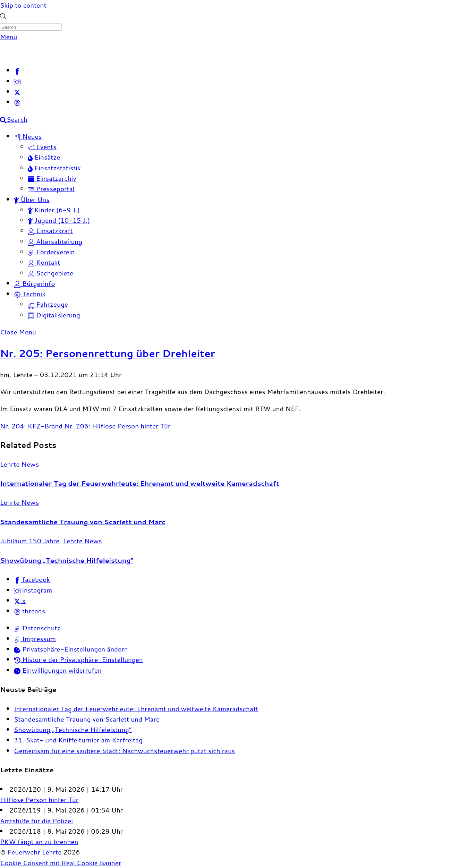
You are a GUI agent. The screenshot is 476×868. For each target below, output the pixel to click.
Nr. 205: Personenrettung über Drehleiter (108, 353)
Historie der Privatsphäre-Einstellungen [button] (78, 659)
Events (42, 147)
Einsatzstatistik (54, 168)
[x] (17, 91)
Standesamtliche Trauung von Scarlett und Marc (83, 522)
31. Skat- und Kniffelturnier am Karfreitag (78, 740)
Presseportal (51, 189)
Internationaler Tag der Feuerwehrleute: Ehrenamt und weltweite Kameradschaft (140, 483)
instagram (33, 590)
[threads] (17, 102)
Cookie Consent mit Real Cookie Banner (61, 863)
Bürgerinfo (34, 283)
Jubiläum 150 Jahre (30, 541)
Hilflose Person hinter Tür (39, 799)
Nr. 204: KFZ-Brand (31, 426)
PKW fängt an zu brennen (39, 841)
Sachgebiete (50, 273)
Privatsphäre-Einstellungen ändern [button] (71, 649)
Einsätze (44, 157)
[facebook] (17, 70)
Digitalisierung (54, 315)
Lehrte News (19, 464)
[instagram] (17, 81)
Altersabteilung (55, 241)
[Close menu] (18, 332)
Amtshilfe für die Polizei (36, 821)
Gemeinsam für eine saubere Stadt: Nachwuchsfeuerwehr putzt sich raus (124, 751)
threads (29, 611)
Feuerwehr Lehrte (34, 852)
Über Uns (32, 199)
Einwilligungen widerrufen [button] (58, 670)
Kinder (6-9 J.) (54, 210)
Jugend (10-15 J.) (59, 220)
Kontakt (44, 262)
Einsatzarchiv (52, 178)
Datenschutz (37, 628)
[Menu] (8, 37)
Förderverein (51, 252)
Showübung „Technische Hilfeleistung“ (67, 560)
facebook (32, 579)
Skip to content (23, 5)
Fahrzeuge (48, 304)
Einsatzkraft (50, 231)
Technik (30, 294)
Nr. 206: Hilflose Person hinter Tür (116, 426)
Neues (28, 136)
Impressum (35, 639)
